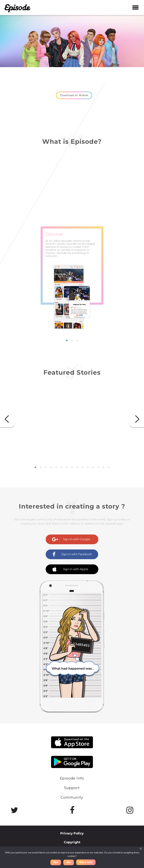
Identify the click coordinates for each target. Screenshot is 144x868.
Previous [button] (7, 419)
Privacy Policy (72, 833)
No (69, 862)
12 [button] (93, 468)
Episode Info (72, 778)
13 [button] (98, 468)
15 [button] (109, 468)
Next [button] (137, 419)
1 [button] (67, 341)
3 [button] (77, 341)
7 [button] (67, 468)
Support (72, 788)
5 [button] (56, 468)
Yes (56, 862)
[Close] (141, 849)
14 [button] (103, 468)
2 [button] (72, 341)
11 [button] (88, 468)
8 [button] (72, 468)
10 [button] (82, 468)
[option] (72, 288)
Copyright (72, 842)
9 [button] (77, 468)
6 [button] (62, 468)
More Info (86, 862)
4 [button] (51, 468)
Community (72, 797)
